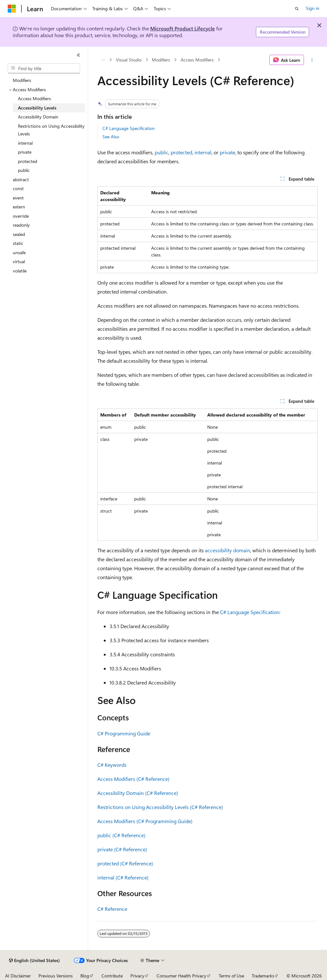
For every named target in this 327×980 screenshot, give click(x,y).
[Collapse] (78, 55)
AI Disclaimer (18, 976)
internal (203, 152)
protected (181, 152)
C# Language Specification (129, 128)
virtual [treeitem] (19, 261)
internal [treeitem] (25, 143)
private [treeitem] (25, 152)
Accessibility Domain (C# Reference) (138, 793)
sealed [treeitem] (19, 234)
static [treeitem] (18, 243)
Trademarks (263, 976)
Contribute (112, 976)
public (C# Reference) (121, 835)
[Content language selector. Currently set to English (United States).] (34, 960)
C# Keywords (112, 765)
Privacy (137, 976)
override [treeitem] (21, 216)
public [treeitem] (24, 170)
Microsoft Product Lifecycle (183, 28)
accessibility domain (228, 550)
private (227, 152)
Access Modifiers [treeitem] (34, 98)
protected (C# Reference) (125, 863)
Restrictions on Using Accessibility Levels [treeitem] (51, 130)
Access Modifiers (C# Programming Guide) (145, 821)
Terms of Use (231, 976)
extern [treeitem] (19, 207)
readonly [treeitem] (21, 225)
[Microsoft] (12, 9)
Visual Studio (129, 60)
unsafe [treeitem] (19, 252)
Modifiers (161, 60)
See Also (111, 137)
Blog (85, 976)
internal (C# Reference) (123, 877)
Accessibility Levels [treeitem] (37, 108)
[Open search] (297, 9)
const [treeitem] (18, 188)
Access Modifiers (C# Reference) (133, 779)
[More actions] (312, 60)
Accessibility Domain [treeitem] (38, 117)
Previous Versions (56, 976)
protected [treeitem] (28, 161)
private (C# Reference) (122, 849)
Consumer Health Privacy (181, 976)
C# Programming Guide (124, 733)
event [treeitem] (18, 198)
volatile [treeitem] (20, 271)
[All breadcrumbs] (103, 60)
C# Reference (112, 909)
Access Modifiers (197, 60)
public (162, 152)
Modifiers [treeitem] (22, 80)
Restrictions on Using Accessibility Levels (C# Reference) (160, 807)
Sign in (313, 8)
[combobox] (44, 69)
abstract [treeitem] (21, 179)
